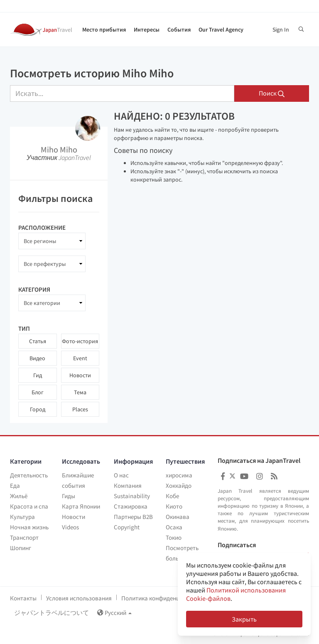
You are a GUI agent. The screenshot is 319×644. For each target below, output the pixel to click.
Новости (80, 375)
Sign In (281, 29)
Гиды (69, 496)
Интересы (147, 29)
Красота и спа (29, 506)
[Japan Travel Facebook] (223, 476)
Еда (15, 485)
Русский (114, 613)
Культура (22, 517)
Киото (174, 506)
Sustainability (132, 496)
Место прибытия (104, 29)
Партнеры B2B (133, 517)
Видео (37, 358)
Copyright (127, 527)
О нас (121, 475)
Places (80, 409)
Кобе (172, 496)
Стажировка (131, 506)
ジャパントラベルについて (52, 613)
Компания (128, 485)
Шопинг (21, 548)
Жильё (19, 496)
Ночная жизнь (29, 527)
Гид (38, 375)
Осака (174, 527)
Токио (174, 537)
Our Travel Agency (221, 29)
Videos (70, 527)
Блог (38, 392)
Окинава (178, 517)
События (179, 29)
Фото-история (80, 341)
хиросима (179, 475)
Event (80, 358)
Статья (38, 341)
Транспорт (24, 537)
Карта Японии (81, 506)
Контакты (23, 598)
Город (38, 409)
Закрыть (244, 619)
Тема (80, 392)
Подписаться (237, 545)
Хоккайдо (179, 485)
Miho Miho (59, 149)
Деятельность (29, 475)
